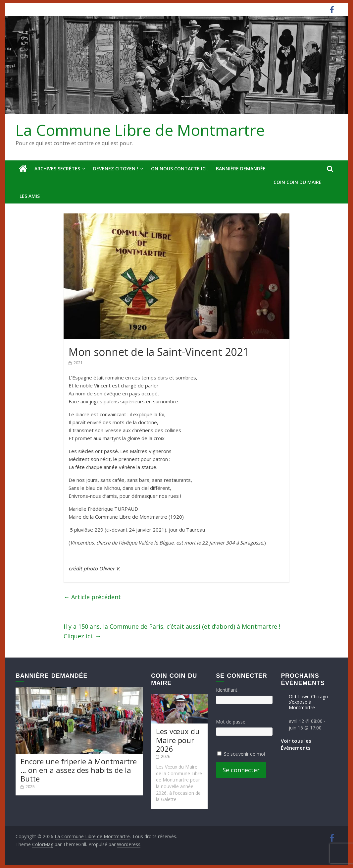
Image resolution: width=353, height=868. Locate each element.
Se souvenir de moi (244, 754)
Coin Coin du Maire (298, 182)
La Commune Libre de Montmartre (140, 130)
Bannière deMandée (241, 169)
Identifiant (227, 690)
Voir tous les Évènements (296, 744)
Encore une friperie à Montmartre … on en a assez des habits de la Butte (79, 770)
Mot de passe (231, 722)
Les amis (30, 196)
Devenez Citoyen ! (116, 169)
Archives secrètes (57, 169)
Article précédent (92, 597)
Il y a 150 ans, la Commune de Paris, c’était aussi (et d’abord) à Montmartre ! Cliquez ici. (172, 631)
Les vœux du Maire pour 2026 (178, 740)
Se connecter (241, 770)
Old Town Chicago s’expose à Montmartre (308, 702)
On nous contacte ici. (179, 169)
